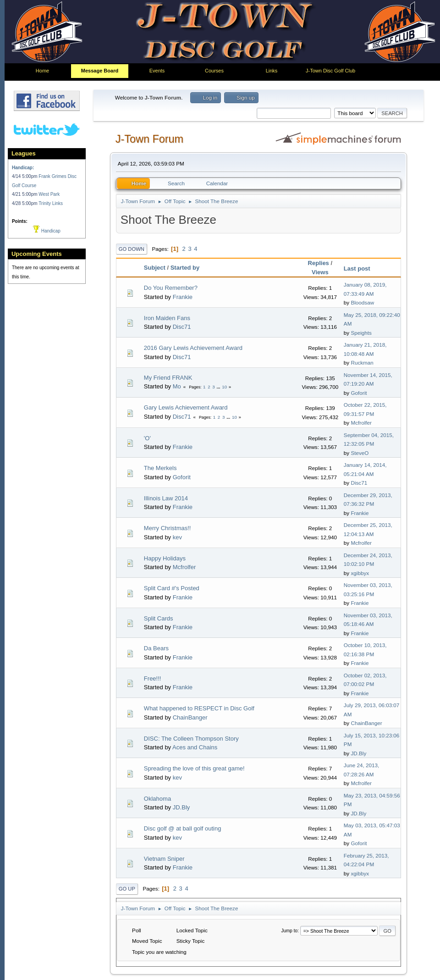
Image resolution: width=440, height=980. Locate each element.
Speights (361, 333)
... (219, 387)
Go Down (132, 249)
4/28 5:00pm (25, 203)
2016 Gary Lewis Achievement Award (193, 348)
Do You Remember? (171, 288)
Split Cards (159, 618)
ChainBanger (190, 717)
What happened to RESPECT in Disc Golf (199, 708)
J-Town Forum (149, 139)
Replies (319, 263)
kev (177, 537)
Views (320, 272)
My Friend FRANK (168, 378)
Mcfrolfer (361, 423)
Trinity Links (51, 203)
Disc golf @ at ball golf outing (183, 828)
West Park (49, 194)
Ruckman (362, 363)
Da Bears (156, 648)
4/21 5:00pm (25, 194)
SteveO (360, 453)
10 (224, 387)
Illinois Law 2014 (166, 498)
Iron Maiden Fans (167, 318)
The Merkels (160, 468)
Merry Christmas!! (168, 528)
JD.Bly (358, 753)
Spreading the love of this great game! (194, 768)
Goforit (359, 393)
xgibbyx (360, 573)
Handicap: (23, 168)
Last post (361, 269)
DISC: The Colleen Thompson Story (191, 739)
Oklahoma (157, 799)
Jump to (289, 931)
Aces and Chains (195, 747)
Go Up (127, 889)
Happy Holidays (165, 558)
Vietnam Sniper (164, 859)
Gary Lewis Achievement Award (186, 407)
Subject (155, 268)
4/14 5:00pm (25, 176)
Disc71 (182, 327)
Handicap (47, 231)
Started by (185, 268)
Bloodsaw (362, 302)
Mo (177, 386)
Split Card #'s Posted (172, 588)
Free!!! (153, 678)
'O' (147, 438)
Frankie (183, 297)
